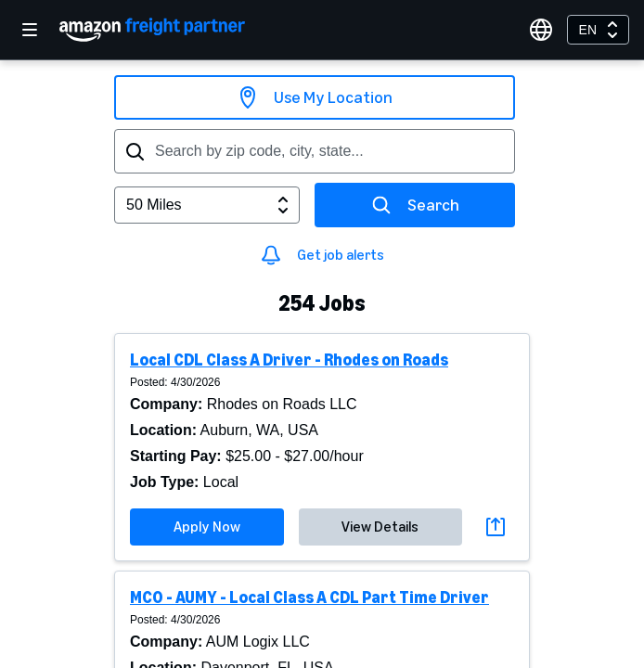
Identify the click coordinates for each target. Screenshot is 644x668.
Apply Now (207, 527)
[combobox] (598, 30)
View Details (380, 527)
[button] (322, 447)
